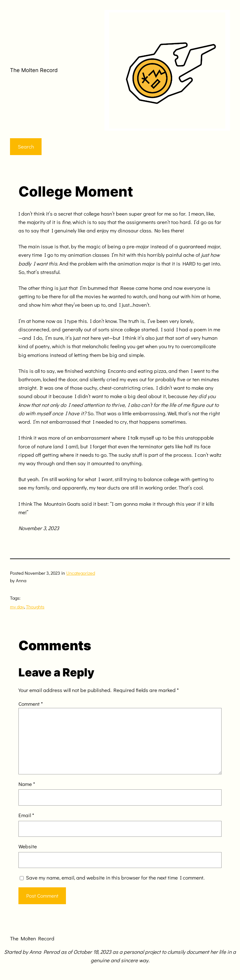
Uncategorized (81, 573)
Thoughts (35, 607)
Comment (31, 704)
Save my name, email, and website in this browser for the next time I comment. (115, 878)
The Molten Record (34, 70)
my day (17, 607)
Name (27, 784)
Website (28, 846)
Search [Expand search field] (26, 146)
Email (26, 815)
